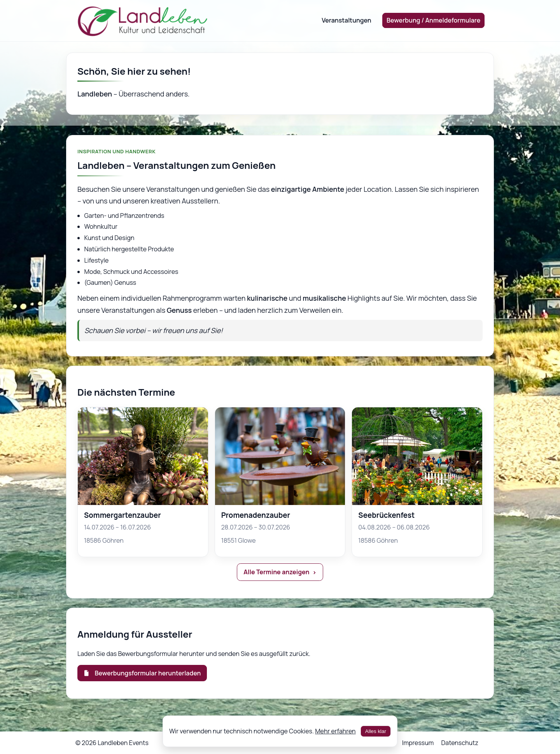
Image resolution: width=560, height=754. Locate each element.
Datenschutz (460, 743)
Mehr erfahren (335, 731)
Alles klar (376, 731)
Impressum (418, 743)
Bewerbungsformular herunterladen (142, 673)
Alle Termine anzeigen (276, 572)
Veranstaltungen (346, 20)
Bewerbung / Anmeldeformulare (433, 20)
